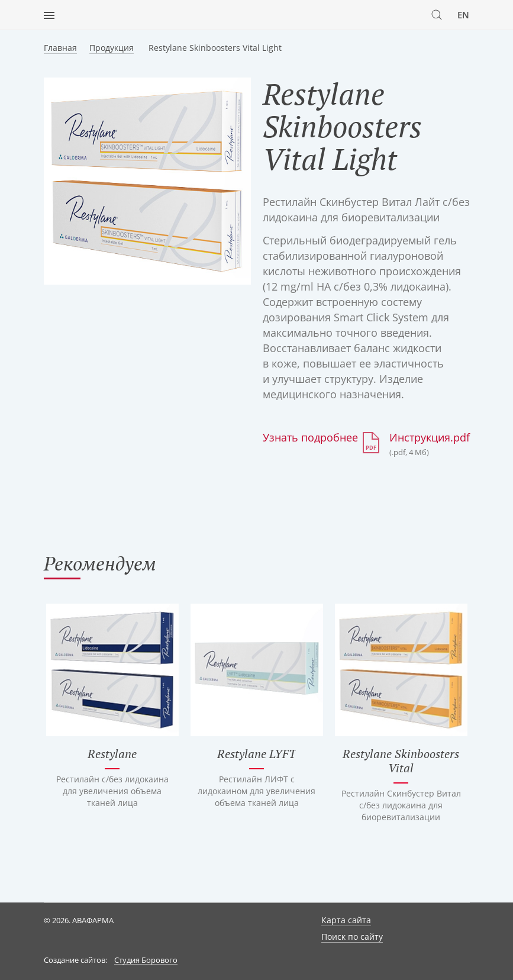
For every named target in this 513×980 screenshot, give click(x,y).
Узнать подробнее (310, 437)
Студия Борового (146, 960)
